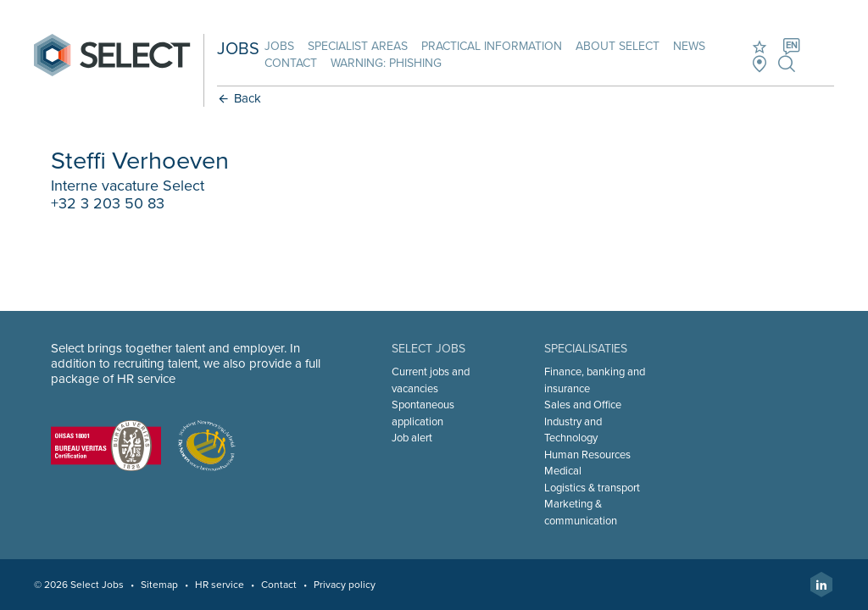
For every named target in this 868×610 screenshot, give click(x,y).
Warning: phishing (386, 63)
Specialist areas (358, 46)
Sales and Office (583, 405)
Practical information (492, 46)
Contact (291, 63)
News (689, 46)
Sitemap (159, 585)
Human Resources (587, 455)
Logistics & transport (592, 488)
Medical (563, 471)
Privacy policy (345, 585)
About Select (618, 46)
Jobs (279, 46)
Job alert (412, 438)
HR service (220, 585)
